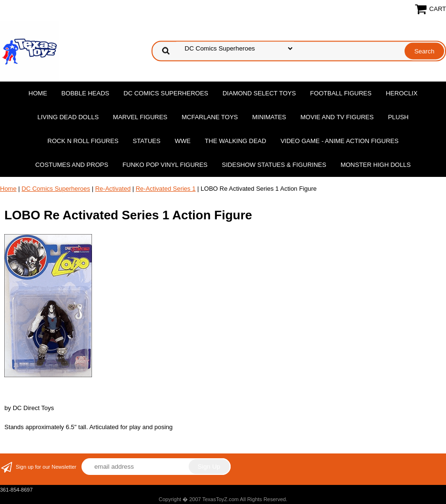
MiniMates (269, 117)
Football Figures (341, 93)
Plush (398, 117)
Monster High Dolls (376, 165)
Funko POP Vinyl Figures (165, 165)
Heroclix (402, 93)
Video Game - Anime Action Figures (340, 141)
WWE (183, 141)
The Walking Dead (236, 141)
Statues (147, 141)
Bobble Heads (85, 93)
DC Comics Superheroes (166, 93)
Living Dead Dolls (68, 117)
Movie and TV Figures (337, 117)
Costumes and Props (72, 165)
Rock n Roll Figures (83, 141)
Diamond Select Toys (259, 93)
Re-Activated (113, 189)
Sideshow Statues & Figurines (274, 165)
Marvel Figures (140, 117)
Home (38, 93)
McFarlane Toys (210, 117)
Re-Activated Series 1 (166, 189)
